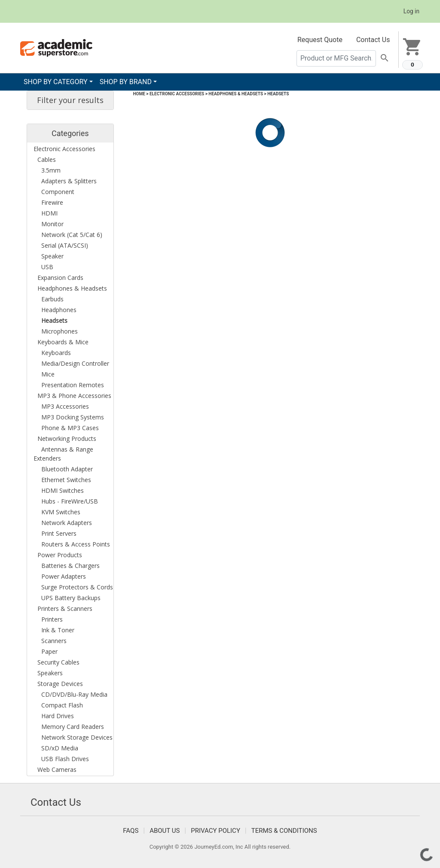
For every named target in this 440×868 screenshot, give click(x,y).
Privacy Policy (215, 831)
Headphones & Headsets (236, 94)
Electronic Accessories (177, 94)
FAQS (131, 831)
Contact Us (373, 40)
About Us (165, 831)
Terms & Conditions (284, 831)
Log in (411, 11)
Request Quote (320, 40)
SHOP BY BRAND (126, 82)
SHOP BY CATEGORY (56, 82)
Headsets (278, 94)
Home (139, 94)
